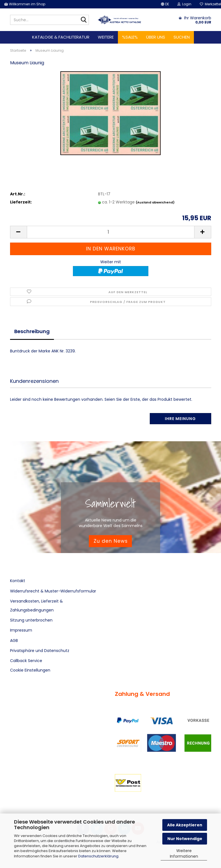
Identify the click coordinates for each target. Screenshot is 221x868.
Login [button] (184, 4)
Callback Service (26, 661)
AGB (14, 641)
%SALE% (130, 37)
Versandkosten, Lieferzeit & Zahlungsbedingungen (36, 606)
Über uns (156, 37)
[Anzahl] (111, 232)
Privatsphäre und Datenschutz (40, 651)
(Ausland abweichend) (155, 202)
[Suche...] (84, 20)
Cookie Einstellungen (30, 670)
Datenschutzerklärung (98, 856)
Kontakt (18, 581)
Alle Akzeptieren (185, 825)
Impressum (21, 630)
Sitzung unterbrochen (31, 620)
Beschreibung (32, 331)
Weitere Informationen (184, 853)
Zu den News (111, 541)
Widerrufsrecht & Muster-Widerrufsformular (53, 591)
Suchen (182, 37)
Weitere (106, 37)
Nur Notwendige (185, 839)
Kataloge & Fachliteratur (61, 37)
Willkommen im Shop (25, 4)
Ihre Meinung (180, 419)
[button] (165, 4)
